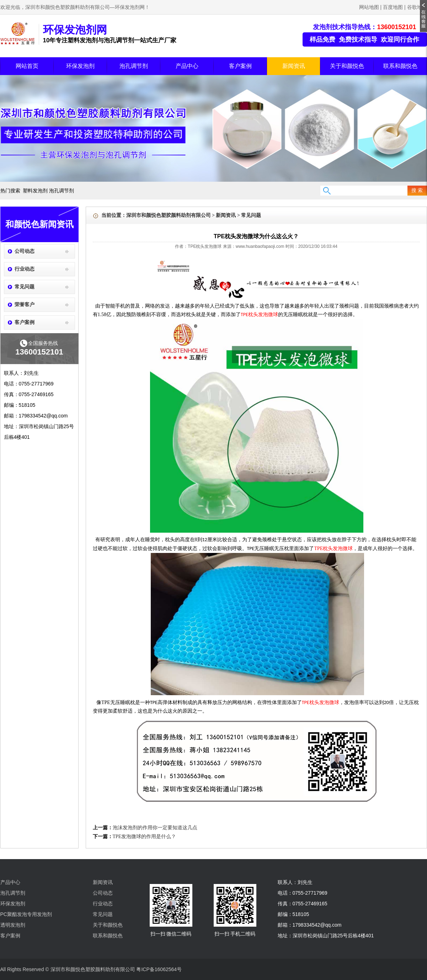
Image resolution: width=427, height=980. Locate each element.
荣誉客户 (25, 305)
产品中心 (187, 66)
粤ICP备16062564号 (159, 969)
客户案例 (240, 66)
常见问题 (25, 287)
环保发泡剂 (80, 66)
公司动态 (25, 251)
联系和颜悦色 (400, 66)
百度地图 (393, 7)
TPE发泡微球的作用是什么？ (145, 837)
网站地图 (369, 7)
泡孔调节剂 (134, 66)
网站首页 (27, 66)
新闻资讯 (294, 66)
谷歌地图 (417, 7)
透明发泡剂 (13, 925)
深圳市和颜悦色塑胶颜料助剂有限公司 (169, 215)
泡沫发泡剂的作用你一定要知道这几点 (155, 828)
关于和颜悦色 (347, 66)
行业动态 (25, 269)
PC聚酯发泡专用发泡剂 (26, 914)
